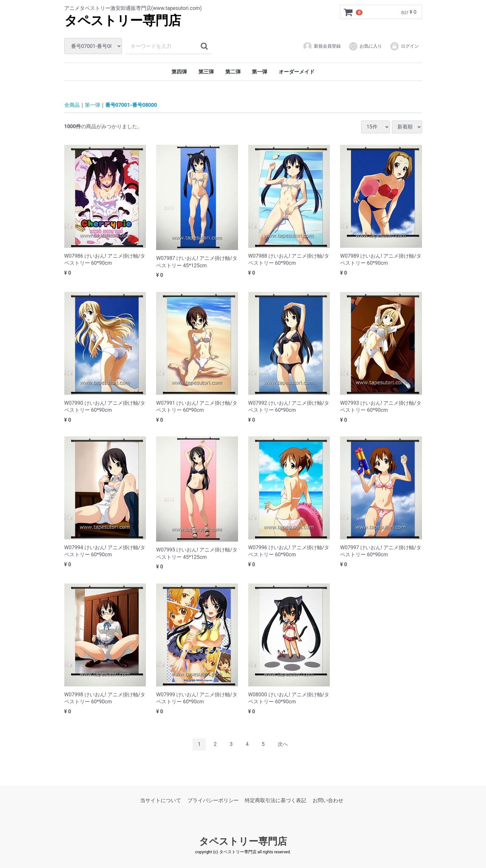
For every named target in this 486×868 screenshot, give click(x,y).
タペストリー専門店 (123, 21)
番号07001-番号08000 (131, 105)
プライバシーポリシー (213, 800)
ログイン (404, 46)
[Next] (283, 744)
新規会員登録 (322, 46)
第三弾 (206, 72)
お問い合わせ (328, 800)
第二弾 (233, 72)
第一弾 (259, 72)
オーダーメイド (297, 72)
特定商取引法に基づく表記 (275, 800)
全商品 (72, 105)
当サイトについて (161, 800)
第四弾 (179, 72)
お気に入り (365, 46)
